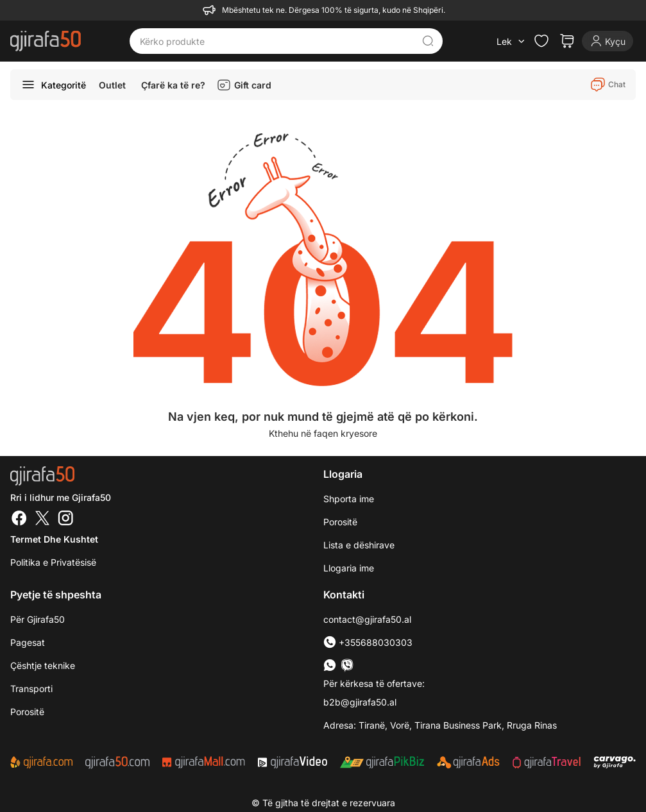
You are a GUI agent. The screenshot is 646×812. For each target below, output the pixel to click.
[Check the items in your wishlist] (541, 41)
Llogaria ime (349, 568)
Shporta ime (349, 499)
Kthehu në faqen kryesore (323, 433)
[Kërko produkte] (276, 41)
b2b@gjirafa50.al (360, 702)
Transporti (31, 689)
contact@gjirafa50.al (367, 619)
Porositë (340, 522)
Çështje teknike (43, 665)
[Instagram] (65, 520)
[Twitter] (42, 520)
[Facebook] (19, 520)
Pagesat (28, 642)
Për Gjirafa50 (38, 619)
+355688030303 (368, 642)
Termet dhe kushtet (54, 539)
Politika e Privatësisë (53, 562)
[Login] (608, 41)
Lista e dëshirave (359, 545)
